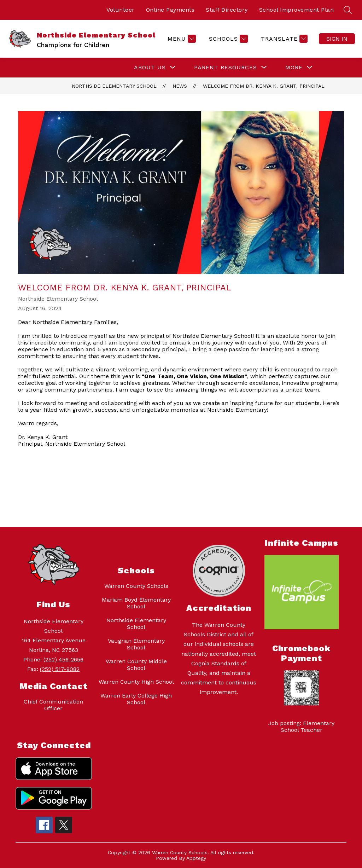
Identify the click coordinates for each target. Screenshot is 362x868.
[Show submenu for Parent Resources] (226, 68)
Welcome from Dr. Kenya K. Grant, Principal (264, 86)
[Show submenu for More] (294, 68)
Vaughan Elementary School (136, 644)
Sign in (337, 39)
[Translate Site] (283, 39)
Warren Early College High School (136, 699)
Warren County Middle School (136, 665)
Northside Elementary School (114, 86)
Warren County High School (136, 682)
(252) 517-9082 (60, 669)
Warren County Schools (136, 586)
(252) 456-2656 (63, 659)
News (180, 86)
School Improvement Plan (297, 10)
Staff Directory (227, 10)
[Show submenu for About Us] (150, 68)
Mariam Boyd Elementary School (136, 603)
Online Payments (170, 10)
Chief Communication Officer (53, 705)
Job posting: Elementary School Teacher (301, 727)
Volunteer (121, 10)
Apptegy (196, 858)
